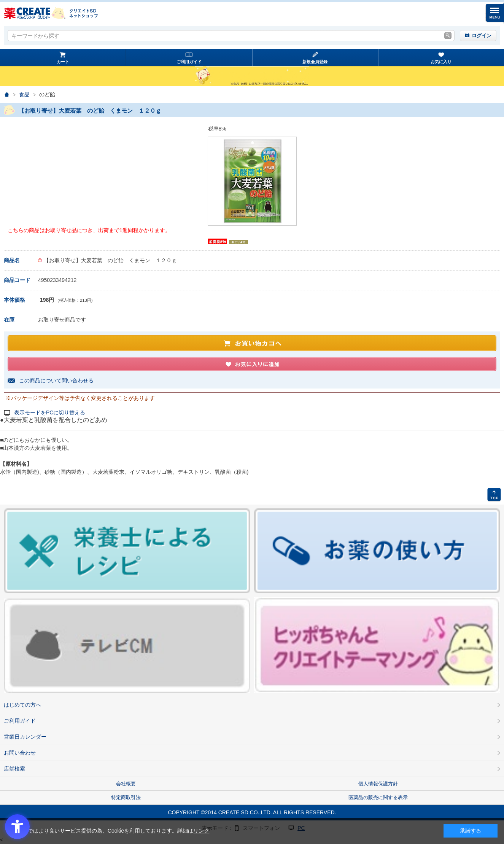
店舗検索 (14, 769)
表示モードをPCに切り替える (50, 413)
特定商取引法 (126, 797)
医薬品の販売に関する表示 (378, 797)
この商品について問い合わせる (56, 381)
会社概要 (126, 784)
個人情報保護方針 (378, 784)
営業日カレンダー (25, 737)
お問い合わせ (20, 753)
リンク (201, 831)
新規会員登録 (315, 62)
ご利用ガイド (189, 62)
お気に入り (441, 62)
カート (63, 62)
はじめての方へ (22, 705)
